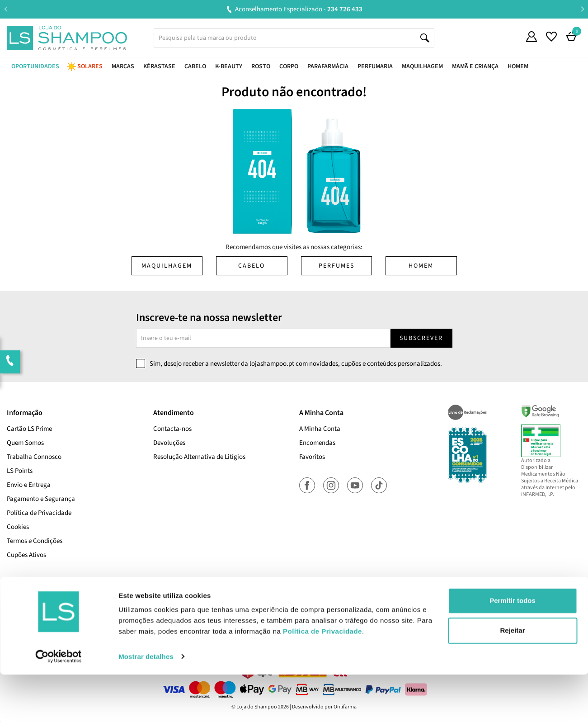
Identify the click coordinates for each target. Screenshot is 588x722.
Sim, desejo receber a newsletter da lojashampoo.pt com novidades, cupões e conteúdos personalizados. (296, 364)
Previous (6, 9)
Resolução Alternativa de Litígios (199, 457)
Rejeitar (512, 678)
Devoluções (169, 443)
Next (582, 9)
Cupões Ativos (26, 555)
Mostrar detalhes (146, 704)
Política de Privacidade (39, 513)
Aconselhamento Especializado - (299, 9)
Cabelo (252, 266)
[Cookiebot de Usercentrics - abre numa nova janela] (59, 704)
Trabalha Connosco (34, 457)
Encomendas (317, 443)
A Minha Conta (320, 429)
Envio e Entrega (29, 485)
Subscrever (421, 338)
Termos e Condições (35, 541)
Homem (421, 266)
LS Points (20, 471)
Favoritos (312, 457)
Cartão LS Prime (29, 429)
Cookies (18, 527)
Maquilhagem (167, 266)
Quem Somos (25, 443)
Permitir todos (513, 649)
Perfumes (336, 266)
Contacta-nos (172, 429)
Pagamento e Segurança (41, 499)
